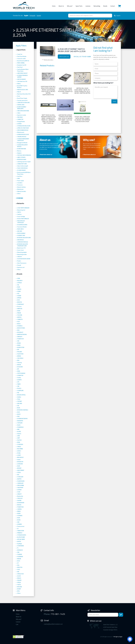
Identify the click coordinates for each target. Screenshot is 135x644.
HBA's (19, 178)
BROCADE (20, 587)
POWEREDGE (20, 427)
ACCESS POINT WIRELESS (23, 219)
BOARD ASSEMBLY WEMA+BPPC (22, 108)
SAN (18, 386)
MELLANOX (20, 281)
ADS (18, 475)
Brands (105, 6)
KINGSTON (20, 567)
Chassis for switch (21, 59)
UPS (18, 382)
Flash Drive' (20, 67)
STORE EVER (20, 477)
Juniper (19, 460)
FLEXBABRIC (20, 557)
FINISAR (19, 313)
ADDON (19, 365)
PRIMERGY (20, 533)
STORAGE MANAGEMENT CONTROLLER (23, 140)
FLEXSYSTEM (20, 354)
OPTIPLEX (19, 283)
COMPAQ (19, 509)
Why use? (70, 6)
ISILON (19, 425)
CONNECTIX (20, 319)
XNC (18, 285)
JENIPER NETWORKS (22, 334)
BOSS (19, 561)
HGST (18, 322)
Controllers (20, 183)
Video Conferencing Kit (23, 166)
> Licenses (19, 198)
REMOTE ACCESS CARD (23, 90)
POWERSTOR (20, 339)
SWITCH (19, 212)
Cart (17, 624)
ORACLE (19, 447)
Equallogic (19, 544)
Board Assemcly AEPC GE (23, 61)
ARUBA (19, 343)
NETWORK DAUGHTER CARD (24, 238)
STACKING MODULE (22, 137)
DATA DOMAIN (20, 485)
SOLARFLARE (20, 391)
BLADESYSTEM (21, 347)
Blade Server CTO (21, 248)
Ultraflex (19, 397)
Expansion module (22, 115)
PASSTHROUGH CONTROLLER (21, 222)
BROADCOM (20, 462)
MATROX (19, 317)
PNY (18, 393)
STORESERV (20, 444)
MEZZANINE (20, 449)
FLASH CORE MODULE (22, 168)
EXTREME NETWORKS (22, 419)
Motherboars (20, 189)
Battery (19, 84)
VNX (18, 341)
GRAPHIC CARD (21, 105)
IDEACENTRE (20, 421)
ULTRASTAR (20, 464)
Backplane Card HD (22, 65)
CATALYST (19, 494)
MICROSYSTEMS (21, 328)
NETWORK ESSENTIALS (23, 410)
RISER (19, 287)
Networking (97, 6)
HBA (18, 552)
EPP (18, 350)
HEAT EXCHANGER (21, 79)
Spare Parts (79, 6)
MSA (18, 330)
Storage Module (21, 122)
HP (18, 563)
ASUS (18, 412)
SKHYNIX (19, 500)
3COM (19, 492)
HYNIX (19, 278)
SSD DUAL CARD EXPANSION (24, 155)
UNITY (19, 438)
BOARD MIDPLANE (22, 149)
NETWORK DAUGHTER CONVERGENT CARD (22, 245)
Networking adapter (22, 252)
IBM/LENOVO (20, 457)
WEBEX (19, 511)
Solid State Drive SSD (22, 81)
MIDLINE (19, 559)
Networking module (22, 254)
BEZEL (19, 408)
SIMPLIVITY (20, 337)
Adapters (19, 153)
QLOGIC (19, 576)
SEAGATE (19, 580)
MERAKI (19, 356)
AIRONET (19, 468)
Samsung (19, 362)
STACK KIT (19, 257)
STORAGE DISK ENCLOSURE (24, 126)
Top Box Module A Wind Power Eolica (23, 70)
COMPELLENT (20, 483)
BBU (18, 360)
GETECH (19, 451)
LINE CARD (20, 231)
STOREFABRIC (21, 546)
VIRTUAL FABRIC (21, 539)
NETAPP (19, 589)
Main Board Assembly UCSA (24, 94)
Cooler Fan (20, 54)
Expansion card (21, 267)
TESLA (19, 399)
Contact (113, 6)
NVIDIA (19, 345)
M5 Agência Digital (118, 637)
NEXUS (19, 324)
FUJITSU (19, 585)
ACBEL (19, 371)
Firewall (19, 265)
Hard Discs (20, 176)
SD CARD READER (21, 170)
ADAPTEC (19, 479)
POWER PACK (20, 507)
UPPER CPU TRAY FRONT (23, 128)
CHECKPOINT (20, 488)
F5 (18, 548)
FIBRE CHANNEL (21, 63)
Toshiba (19, 378)
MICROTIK (19, 302)
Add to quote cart (64, 56)
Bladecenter (20, 496)
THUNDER (20, 554)
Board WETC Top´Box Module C (22, 87)
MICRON (19, 505)
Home (54, 6)
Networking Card (21, 210)
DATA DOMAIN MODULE (23, 130)
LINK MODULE (20, 240)
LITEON (19, 472)
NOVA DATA (20, 367)
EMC (18, 572)
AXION (19, 311)
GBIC (18, 522)
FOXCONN (20, 315)
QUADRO (19, 380)
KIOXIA (19, 520)
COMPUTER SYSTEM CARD (23, 103)
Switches (19, 214)
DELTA (19, 466)
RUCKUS (19, 388)
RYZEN (19, 453)
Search (117, 16)
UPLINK (19, 291)
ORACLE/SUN (20, 574)
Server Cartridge (21, 216)
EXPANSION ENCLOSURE (23, 134)
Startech (19, 434)
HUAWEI (19, 296)
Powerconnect (21, 526)
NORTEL (19, 541)
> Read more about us (46, 155)
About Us (61, 6)
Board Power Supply (22, 98)
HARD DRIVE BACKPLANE (23, 111)
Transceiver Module (22, 227)
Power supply (20, 181)
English (26, 16)
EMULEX (19, 578)
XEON (19, 518)
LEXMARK (19, 524)
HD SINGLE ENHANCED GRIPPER (22, 76)
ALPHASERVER (21, 503)
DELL (18, 565)
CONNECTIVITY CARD (22, 164)
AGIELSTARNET (21, 470)
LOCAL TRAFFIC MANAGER (23, 208)
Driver (19, 96)
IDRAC (19, 442)
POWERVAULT (20, 304)
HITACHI (19, 582)
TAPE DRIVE (20, 117)
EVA (18, 406)
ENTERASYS (20, 550)
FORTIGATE (20, 423)
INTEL (18, 591)
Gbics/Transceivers (22, 263)
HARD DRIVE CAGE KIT (22, 73)
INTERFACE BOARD (22, 159)
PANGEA (19, 289)
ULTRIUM (19, 124)
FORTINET (20, 401)
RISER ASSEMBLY (21, 233)
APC (18, 369)
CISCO (19, 569)
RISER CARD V (20, 229)
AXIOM (19, 513)
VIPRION (19, 298)
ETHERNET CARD (21, 235)
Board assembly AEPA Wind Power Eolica (24, 173)
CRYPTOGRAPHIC (21, 373)
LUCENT (19, 455)
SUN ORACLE (20, 358)
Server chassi (20, 250)
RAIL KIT (19, 92)
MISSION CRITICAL (21, 395)
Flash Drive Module (22, 56)
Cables (19, 113)
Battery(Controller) (22, 191)
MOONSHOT (20, 332)
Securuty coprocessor (22, 100)
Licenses (88, 6)
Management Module (22, 143)
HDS (18, 293)
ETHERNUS (20, 326)
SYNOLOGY (20, 498)
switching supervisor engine (24, 162)
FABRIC (19, 384)
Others (19, 194)
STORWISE (20, 516)
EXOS (18, 300)
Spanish (39, 16)
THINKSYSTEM (21, 531)
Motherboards (21, 132)
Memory (19, 151)
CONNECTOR (20, 119)
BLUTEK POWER (21, 537)
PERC (18, 416)
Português (32, 16)
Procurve (19, 306)
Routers (19, 261)
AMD (18, 429)
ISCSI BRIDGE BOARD (22, 225)
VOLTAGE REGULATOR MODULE (22, 146)
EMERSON (20, 309)
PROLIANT (20, 352)
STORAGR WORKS (22, 535)
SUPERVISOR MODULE (23, 242)
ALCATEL (19, 431)
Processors (20, 185)
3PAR (18, 436)
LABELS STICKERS (21, 157)
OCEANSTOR (20, 375)
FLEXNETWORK (21, 481)
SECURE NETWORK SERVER (24, 259)
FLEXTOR (19, 440)
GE (18, 529)
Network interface (21, 187)
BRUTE (19, 414)
